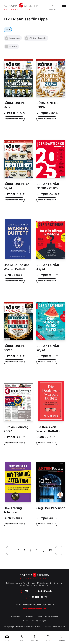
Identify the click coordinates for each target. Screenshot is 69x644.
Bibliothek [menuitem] (34, 638)
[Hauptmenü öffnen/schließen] (64, 6)
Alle (8, 30)
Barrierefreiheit (51, 616)
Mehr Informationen (14, 119)
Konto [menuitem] (21, 638)
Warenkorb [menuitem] (62, 638)
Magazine (12, 38)
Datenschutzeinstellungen (35, 621)
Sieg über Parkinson (51, 508)
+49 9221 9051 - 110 (38, 597)
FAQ (27, 591)
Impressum (16, 616)
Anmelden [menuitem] (53, 6)
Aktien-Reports (36, 38)
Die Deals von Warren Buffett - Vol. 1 (48, 431)
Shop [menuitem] (7, 638)
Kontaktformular (45, 591)
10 (50, 550)
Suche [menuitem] (48, 638)
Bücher (11, 47)
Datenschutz (30, 616)
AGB (40, 616)
